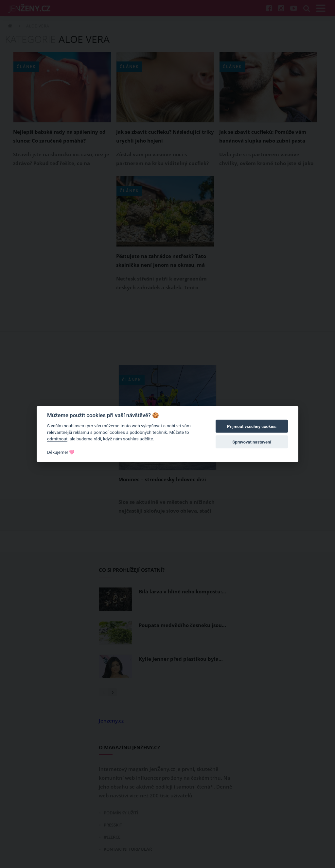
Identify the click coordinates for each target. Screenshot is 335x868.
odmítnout (57, 439)
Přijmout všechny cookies (252, 426)
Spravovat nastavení (252, 442)
